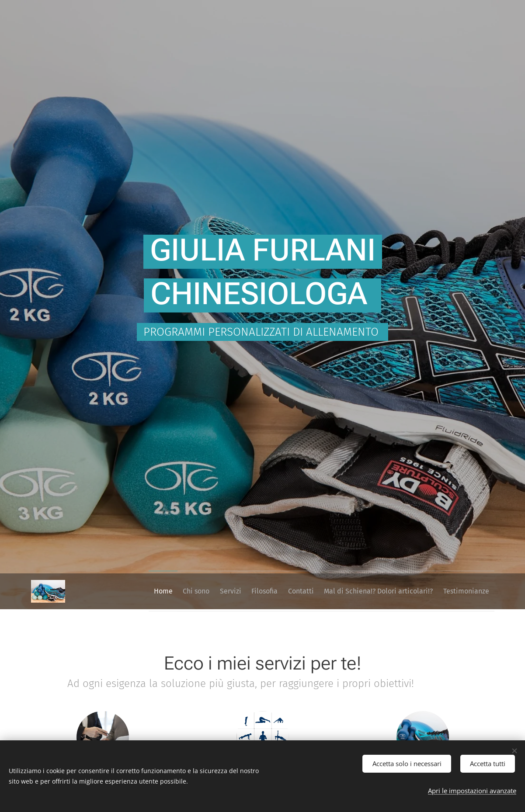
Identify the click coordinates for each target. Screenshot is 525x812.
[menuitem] (158, 591)
